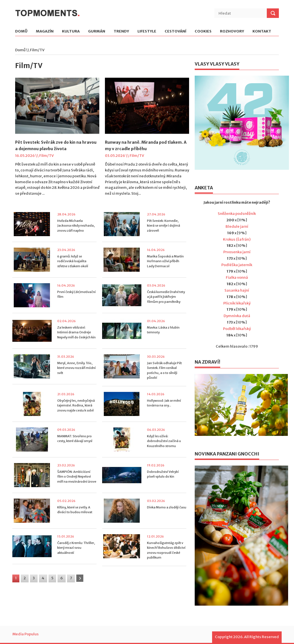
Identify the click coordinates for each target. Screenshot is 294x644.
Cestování (175, 32)
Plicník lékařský (237, 303)
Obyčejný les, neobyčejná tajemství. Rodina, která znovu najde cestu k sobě (76, 405)
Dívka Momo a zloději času (167, 507)
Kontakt (262, 32)
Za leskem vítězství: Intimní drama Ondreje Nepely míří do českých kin (76, 332)
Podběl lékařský (237, 329)
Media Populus (26, 634)
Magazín (45, 32)
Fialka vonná (237, 277)
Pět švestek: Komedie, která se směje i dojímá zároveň (164, 226)
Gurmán (97, 32)
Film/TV (47, 156)
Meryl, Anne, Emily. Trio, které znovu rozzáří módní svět (76, 368)
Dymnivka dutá (237, 316)
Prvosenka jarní (237, 252)
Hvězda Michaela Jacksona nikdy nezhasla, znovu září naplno (76, 226)
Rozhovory (232, 32)
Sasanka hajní (237, 290)
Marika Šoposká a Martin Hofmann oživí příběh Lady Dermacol (165, 261)
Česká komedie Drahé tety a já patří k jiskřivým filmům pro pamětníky (166, 297)
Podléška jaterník (237, 265)
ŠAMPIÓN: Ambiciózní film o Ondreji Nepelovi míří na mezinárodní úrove (77, 477)
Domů (21, 32)
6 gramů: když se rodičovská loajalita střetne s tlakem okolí (73, 261)
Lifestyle (147, 32)
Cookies (203, 32)
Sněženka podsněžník (237, 214)
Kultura (71, 32)
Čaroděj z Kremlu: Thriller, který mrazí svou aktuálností (76, 548)
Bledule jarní (237, 226)
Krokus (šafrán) (237, 239)
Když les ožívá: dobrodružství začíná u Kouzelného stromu (164, 441)
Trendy (121, 32)
